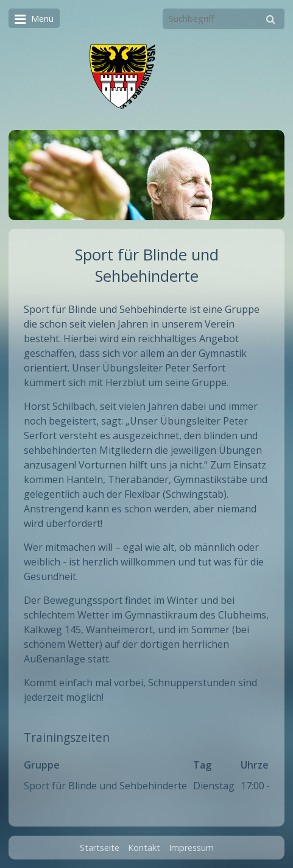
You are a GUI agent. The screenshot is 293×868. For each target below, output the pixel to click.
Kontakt (144, 848)
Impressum (191, 848)
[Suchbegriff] (224, 19)
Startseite (100, 848)
